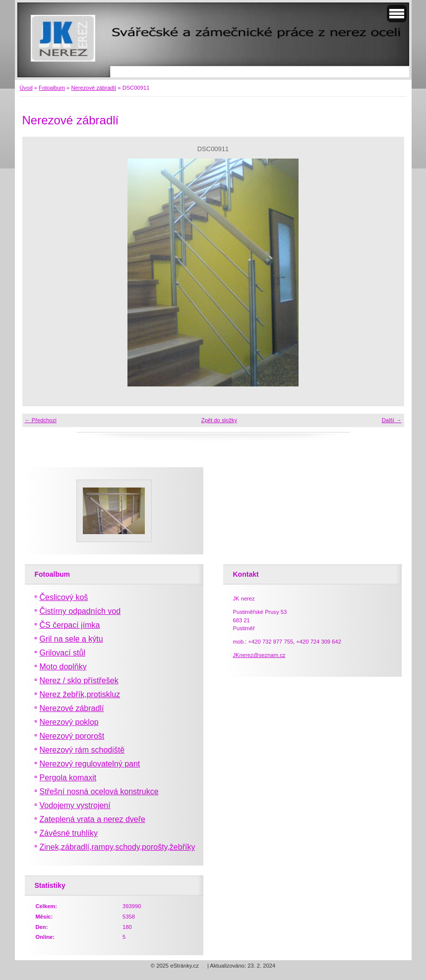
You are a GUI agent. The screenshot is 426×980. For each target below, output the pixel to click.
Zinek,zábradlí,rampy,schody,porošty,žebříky (118, 847)
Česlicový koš (64, 597)
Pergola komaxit (68, 778)
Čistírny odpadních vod (80, 611)
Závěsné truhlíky (69, 833)
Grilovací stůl (62, 653)
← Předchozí (41, 420)
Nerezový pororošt (72, 736)
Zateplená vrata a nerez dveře (92, 819)
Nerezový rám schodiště (82, 750)
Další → (392, 420)
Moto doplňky (63, 667)
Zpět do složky (219, 420)
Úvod (26, 88)
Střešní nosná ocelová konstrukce (99, 791)
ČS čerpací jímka (70, 625)
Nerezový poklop (69, 722)
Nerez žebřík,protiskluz (80, 694)
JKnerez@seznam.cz (259, 655)
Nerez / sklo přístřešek (79, 681)
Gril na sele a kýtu (71, 639)
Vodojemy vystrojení (75, 805)
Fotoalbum (52, 88)
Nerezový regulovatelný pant (90, 764)
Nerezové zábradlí (93, 88)
